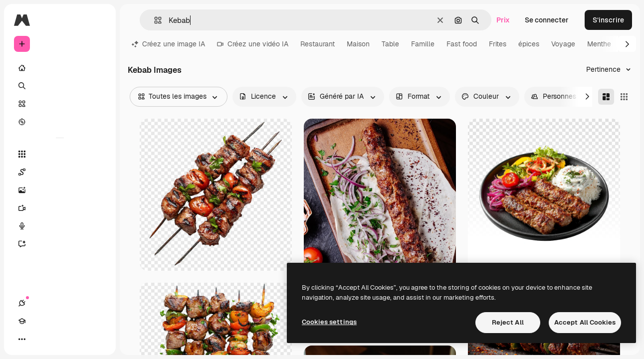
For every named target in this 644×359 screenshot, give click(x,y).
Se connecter (547, 20)
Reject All (508, 322)
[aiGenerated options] (343, 97)
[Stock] (60, 104)
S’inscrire (608, 20)
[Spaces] (60, 172)
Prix (503, 20)
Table (390, 44)
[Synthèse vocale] (60, 226)
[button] (154, 20)
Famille (423, 44)
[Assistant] (60, 244)
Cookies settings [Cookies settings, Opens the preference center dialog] (329, 322)
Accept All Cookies (585, 322)
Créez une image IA (168, 44)
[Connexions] (22, 339)
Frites (498, 44)
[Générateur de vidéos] (60, 208)
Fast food (462, 44)
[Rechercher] (60, 86)
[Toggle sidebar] (98, 20)
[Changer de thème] (58, 339)
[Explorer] (60, 122)
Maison (358, 44)
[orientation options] (420, 97)
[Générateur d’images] (60, 190)
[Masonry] (606, 97)
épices (529, 44)
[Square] (624, 97)
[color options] (487, 97)
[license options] (264, 97)
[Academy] (40, 339)
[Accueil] (60, 68)
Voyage (563, 44)
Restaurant (318, 44)
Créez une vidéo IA (253, 44)
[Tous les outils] (60, 154)
